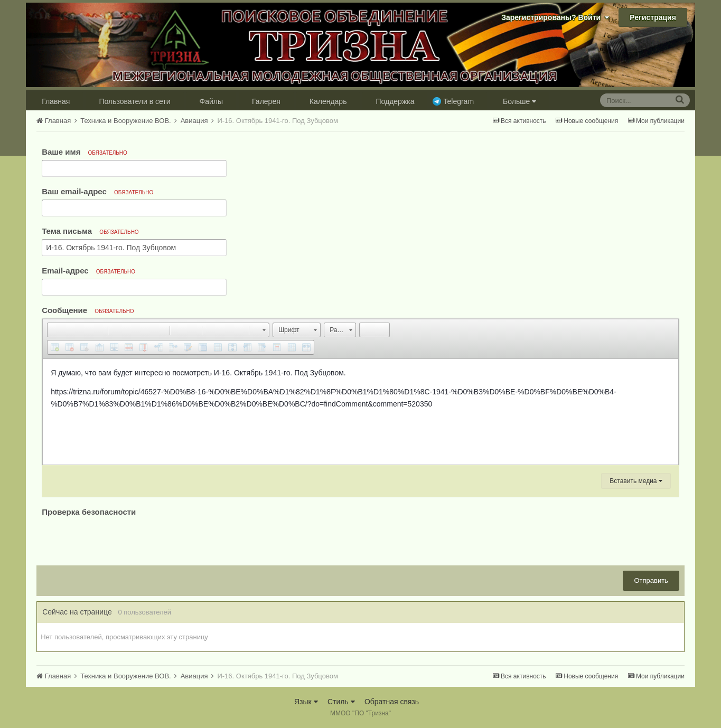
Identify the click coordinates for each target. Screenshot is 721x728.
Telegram (458, 101)
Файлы (211, 101)
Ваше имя (85, 152)
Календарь (328, 101)
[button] (55, 330)
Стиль (341, 702)
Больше (519, 101)
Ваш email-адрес (97, 191)
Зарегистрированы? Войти (555, 17)
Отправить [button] (651, 580)
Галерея (266, 101)
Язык (306, 702)
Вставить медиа (636, 481)
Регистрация (653, 17)
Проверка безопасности (89, 512)
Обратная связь (392, 702)
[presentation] (122, 540)
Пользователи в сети (134, 101)
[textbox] (360, 412)
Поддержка (395, 101)
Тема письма (90, 231)
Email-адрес (88, 271)
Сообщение (88, 310)
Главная (56, 101)
